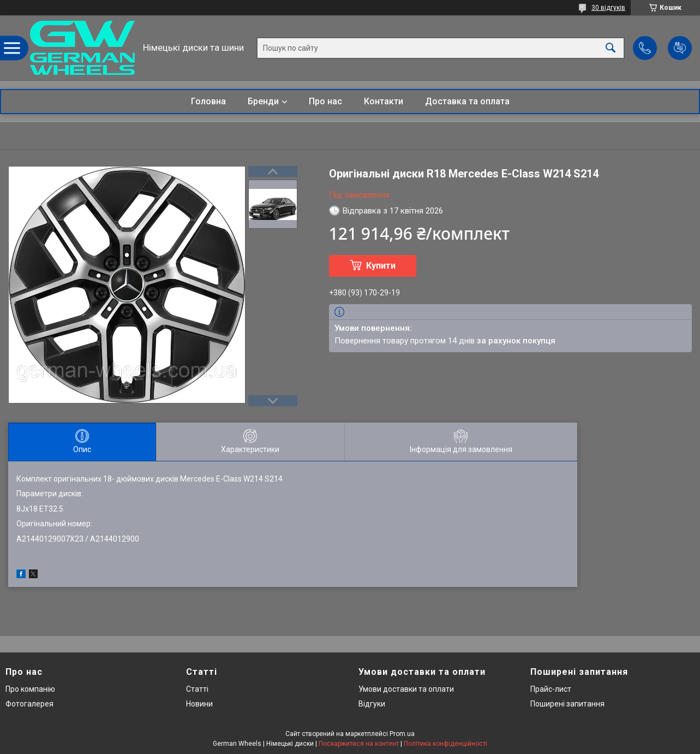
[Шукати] (611, 48)
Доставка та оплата (467, 101)
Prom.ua (402, 734)
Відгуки (372, 704)
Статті (197, 689)
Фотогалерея (29, 704)
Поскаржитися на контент (359, 744)
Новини (199, 704)
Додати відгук (680, 48)
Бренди (263, 101)
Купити (381, 266)
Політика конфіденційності (445, 744)
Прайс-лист (551, 689)
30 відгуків (608, 8)
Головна (208, 101)
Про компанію (30, 689)
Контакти (384, 101)
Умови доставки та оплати (406, 689)
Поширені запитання (567, 704)
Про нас (325, 101)
